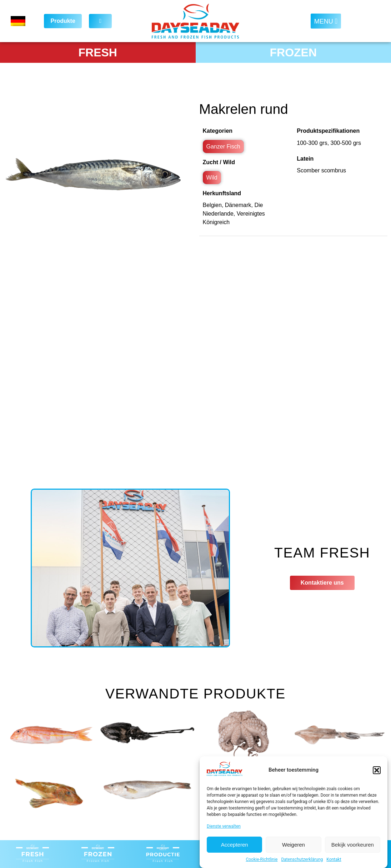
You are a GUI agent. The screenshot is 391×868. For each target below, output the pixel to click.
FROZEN (293, 52)
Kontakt (334, 859)
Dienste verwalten (224, 826)
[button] (377, 770)
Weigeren (294, 845)
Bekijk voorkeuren (353, 845)
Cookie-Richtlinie (262, 859)
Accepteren (235, 845)
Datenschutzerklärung (302, 859)
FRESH (98, 52)
